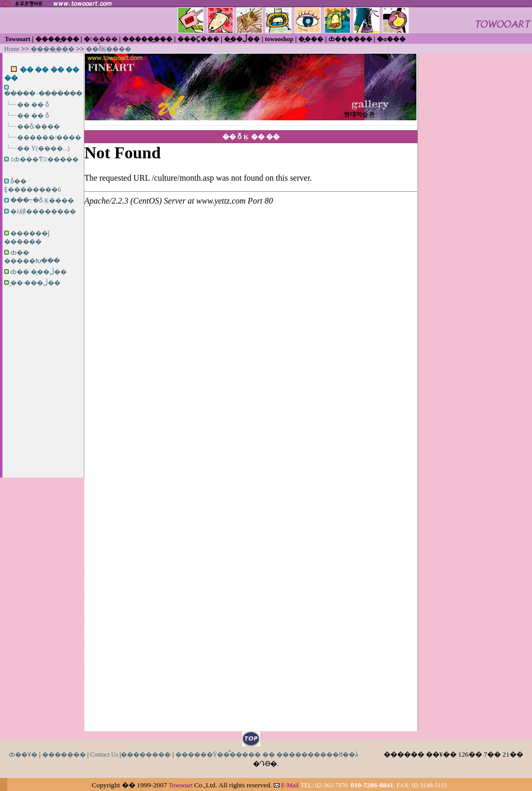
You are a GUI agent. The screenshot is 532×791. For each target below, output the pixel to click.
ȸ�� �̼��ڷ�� (39, 272)
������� (64, 755)
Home (12, 49)
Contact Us (104, 755)
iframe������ (251, 430)
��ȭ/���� (39, 127)
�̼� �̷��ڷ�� (35, 283)
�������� (146, 755)
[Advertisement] (43, 364)
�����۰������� (43, 94)
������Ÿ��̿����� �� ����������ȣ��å (267, 755)
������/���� (49, 137)
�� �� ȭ (33, 105)
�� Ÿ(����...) (43, 148)
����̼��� (53, 49)
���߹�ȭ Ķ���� (42, 200)
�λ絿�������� (43, 211)
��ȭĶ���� (109, 49)
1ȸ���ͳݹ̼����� (45, 159)
